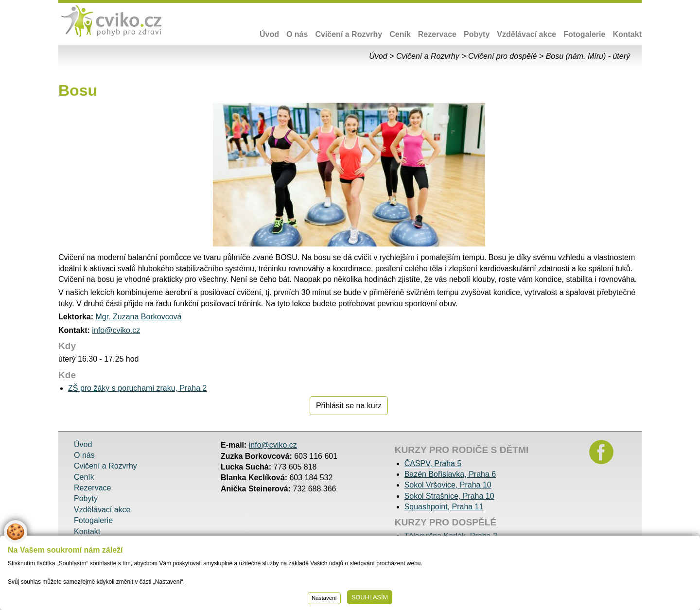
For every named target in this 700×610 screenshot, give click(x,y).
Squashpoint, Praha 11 (444, 507)
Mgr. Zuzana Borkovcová (138, 317)
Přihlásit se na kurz (349, 406)
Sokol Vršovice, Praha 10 (448, 485)
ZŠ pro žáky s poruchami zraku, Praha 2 (137, 388)
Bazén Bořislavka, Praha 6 (450, 474)
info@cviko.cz (116, 330)
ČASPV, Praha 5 (433, 463)
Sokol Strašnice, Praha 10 (449, 496)
